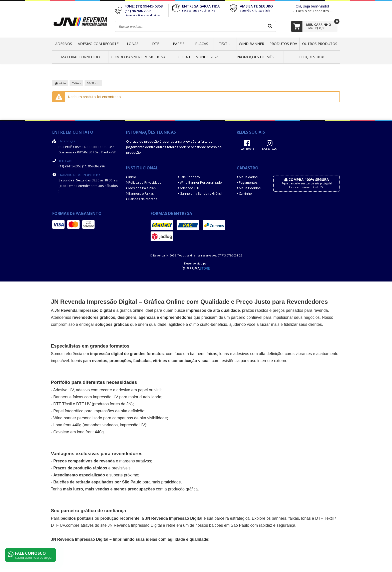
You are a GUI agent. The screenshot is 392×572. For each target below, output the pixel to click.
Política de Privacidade (144, 183)
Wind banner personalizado (78, 418)
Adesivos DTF (189, 188)
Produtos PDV (283, 44)
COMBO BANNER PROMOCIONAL (139, 57)
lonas (306, 518)
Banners (61, 397)
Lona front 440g (67, 425)
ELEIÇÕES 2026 (312, 57)
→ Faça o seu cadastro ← (312, 11)
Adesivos (64, 44)
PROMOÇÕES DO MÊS (255, 57)
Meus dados (247, 177)
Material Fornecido (80, 57)
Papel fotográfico (68, 411)
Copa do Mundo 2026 (198, 57)
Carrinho (244, 194)
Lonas (133, 44)
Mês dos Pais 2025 (141, 188)
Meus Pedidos (249, 188)
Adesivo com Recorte (98, 44)
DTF (156, 44)
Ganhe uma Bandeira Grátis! (200, 194)
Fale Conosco (189, 177)
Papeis (179, 44)
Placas (202, 44)
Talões (76, 83)
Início (60, 83)
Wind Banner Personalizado (200, 183)
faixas (212, 354)
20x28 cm (93, 83)
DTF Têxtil (62, 404)
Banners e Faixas (140, 194)
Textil (225, 44)
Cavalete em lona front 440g (78, 432)
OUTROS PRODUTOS (320, 44)
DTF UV (84, 404)
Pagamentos (247, 183)
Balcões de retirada (142, 199)
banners (197, 354)
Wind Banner (252, 44)
